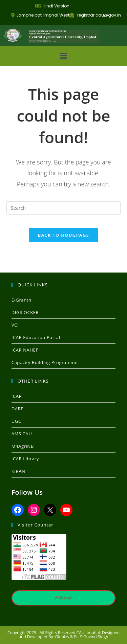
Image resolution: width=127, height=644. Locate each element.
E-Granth (22, 300)
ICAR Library (25, 459)
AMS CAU (22, 434)
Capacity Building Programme (45, 362)
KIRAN (18, 471)
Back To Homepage (63, 235)
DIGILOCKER (25, 312)
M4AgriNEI (23, 446)
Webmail (63, 598)
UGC (16, 421)
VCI (15, 325)
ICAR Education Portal (36, 337)
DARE (17, 409)
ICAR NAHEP (25, 350)
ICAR (17, 396)
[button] (63, 56)
